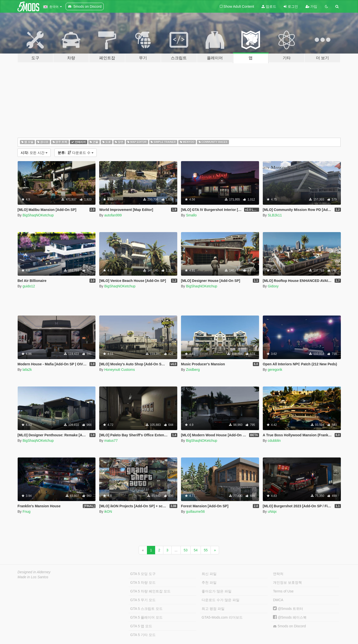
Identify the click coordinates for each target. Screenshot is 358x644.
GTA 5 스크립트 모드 (146, 609)
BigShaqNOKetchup (38, 215)
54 (196, 550)
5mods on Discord (289, 626)
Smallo (191, 215)
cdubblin (274, 441)
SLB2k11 (275, 215)
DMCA (278, 600)
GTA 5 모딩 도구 (143, 574)
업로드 (269, 6)
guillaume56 (195, 512)
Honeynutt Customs (119, 370)
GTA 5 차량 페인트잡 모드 (150, 591)
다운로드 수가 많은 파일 (221, 600)
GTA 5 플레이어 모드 (146, 617)
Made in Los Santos (33, 577)
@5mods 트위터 (288, 609)
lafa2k (27, 370)
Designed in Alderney (34, 572)
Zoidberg (193, 370)
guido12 (29, 286)
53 (186, 550)
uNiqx (272, 512)
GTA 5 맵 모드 (141, 626)
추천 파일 (209, 582)
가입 (312, 6)
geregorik (275, 370)
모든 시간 (34, 153)
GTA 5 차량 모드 (143, 582)
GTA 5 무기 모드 (143, 600)
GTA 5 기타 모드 (143, 635)
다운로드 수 (76, 153)
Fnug (27, 512)
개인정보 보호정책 (287, 582)
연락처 (278, 574)
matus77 (111, 441)
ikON (108, 512)
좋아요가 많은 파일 (217, 591)
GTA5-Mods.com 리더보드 (222, 617)
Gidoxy (273, 286)
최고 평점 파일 (213, 609)
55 (206, 550)
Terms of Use (283, 591)
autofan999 (113, 215)
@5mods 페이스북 (290, 617)
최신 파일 (209, 574)
